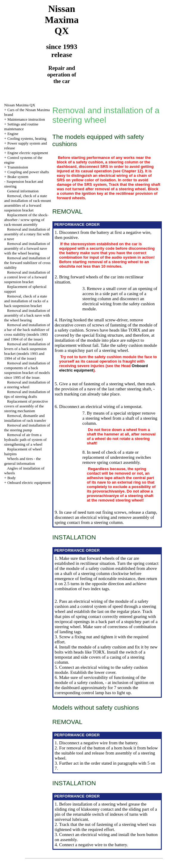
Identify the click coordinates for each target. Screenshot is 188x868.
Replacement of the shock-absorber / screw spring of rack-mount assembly (26, 220)
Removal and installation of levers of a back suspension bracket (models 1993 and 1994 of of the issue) (27, 351)
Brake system (18, 177)
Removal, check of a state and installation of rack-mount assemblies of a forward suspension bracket (28, 203)
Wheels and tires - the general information (22, 461)
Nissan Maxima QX (20, 105)
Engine (13, 134)
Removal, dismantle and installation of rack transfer (25, 418)
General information (23, 191)
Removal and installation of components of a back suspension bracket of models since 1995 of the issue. (27, 370)
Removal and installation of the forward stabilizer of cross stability (27, 263)
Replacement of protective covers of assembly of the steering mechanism (26, 406)
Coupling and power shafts (28, 172)
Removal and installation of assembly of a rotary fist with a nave (27, 234)
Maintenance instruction (26, 119)
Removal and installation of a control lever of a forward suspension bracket (27, 277)
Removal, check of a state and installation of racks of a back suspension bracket (26, 301)
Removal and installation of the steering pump (27, 428)
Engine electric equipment (28, 153)
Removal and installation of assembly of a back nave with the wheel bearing (27, 315)
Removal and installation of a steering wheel (27, 385)
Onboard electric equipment (29, 483)
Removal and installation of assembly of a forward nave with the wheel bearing (27, 248)
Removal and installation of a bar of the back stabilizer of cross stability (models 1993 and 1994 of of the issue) (27, 332)
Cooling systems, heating (27, 138)
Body (12, 478)
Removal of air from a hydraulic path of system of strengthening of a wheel (25, 440)
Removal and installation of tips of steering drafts (27, 394)
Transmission (18, 167)
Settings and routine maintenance (21, 126)
